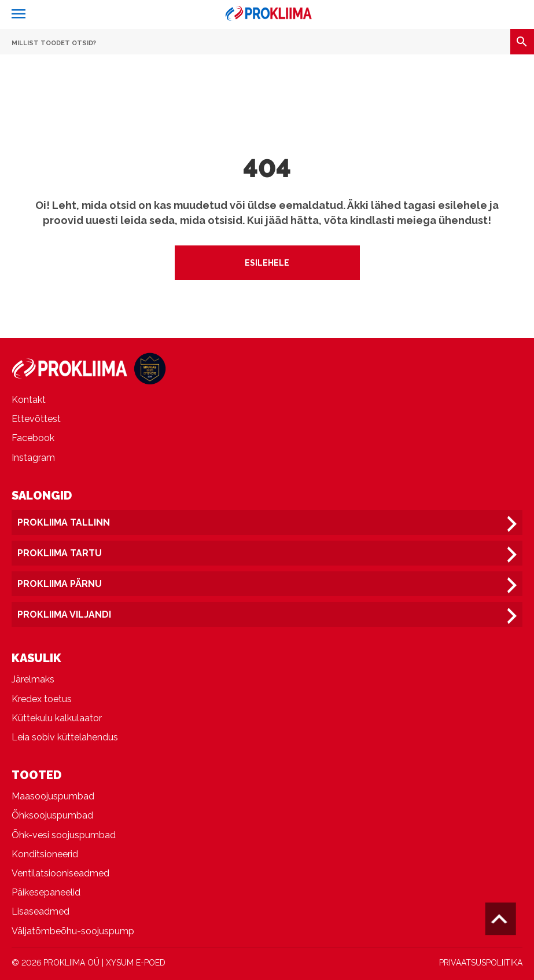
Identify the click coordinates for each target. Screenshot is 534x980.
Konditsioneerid (45, 854)
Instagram (33, 458)
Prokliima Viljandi (64, 614)
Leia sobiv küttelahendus (65, 737)
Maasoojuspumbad (53, 796)
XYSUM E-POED (136, 963)
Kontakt (29, 400)
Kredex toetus (42, 699)
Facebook (33, 438)
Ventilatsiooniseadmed (60, 873)
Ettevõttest (36, 419)
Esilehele (267, 263)
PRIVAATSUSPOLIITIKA (481, 963)
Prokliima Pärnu (60, 584)
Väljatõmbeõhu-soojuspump (73, 931)
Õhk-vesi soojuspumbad (64, 835)
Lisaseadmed (40, 911)
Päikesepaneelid (46, 892)
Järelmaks (33, 679)
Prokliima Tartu (60, 553)
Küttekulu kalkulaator (57, 718)
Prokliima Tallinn (64, 522)
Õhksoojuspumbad (52, 815)
